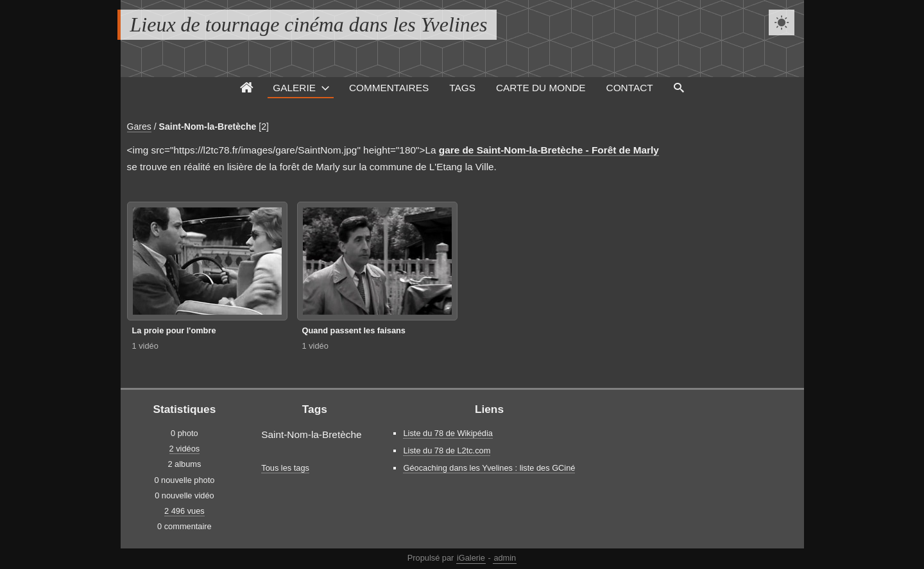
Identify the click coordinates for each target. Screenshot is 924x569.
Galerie (294, 88)
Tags (462, 88)
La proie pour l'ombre (174, 330)
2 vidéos (185, 449)
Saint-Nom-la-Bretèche (208, 127)
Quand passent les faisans (354, 330)
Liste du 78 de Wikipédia (448, 433)
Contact (630, 88)
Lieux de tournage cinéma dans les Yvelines (309, 24)
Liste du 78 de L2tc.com (447, 451)
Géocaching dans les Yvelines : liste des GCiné (489, 468)
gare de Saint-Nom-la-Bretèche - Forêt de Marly (549, 150)
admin (505, 558)
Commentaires (389, 88)
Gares (139, 127)
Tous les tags (285, 468)
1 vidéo (145, 346)
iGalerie (471, 558)
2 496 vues (184, 511)
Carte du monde (541, 88)
